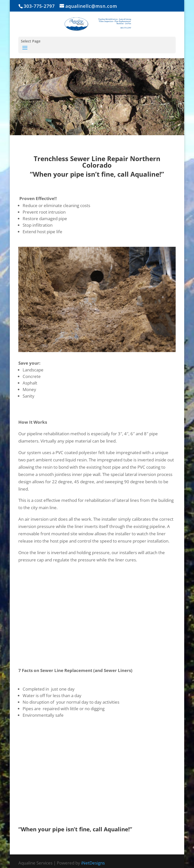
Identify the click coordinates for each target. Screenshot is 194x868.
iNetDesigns (93, 863)
